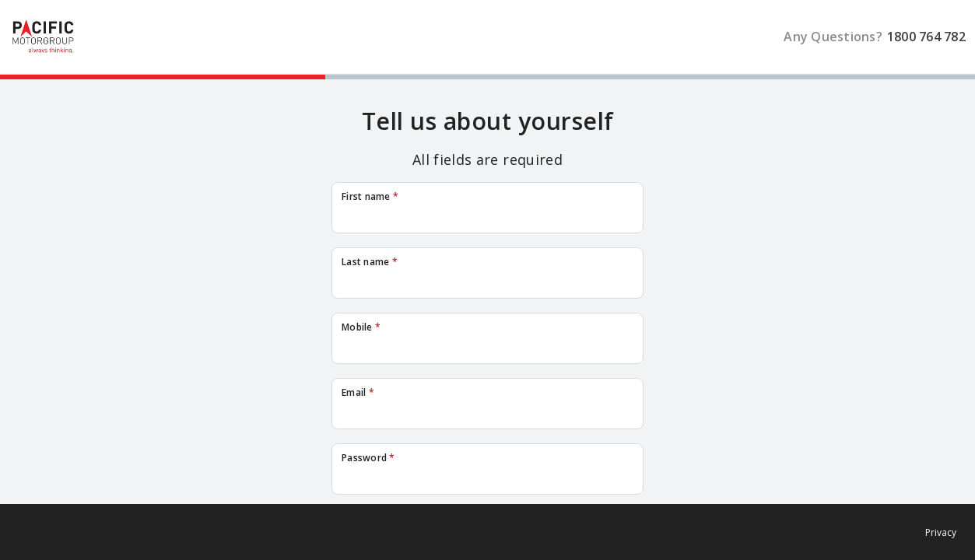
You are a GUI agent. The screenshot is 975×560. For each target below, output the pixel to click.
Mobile (361, 327)
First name (370, 197)
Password (368, 458)
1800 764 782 (926, 37)
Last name (370, 262)
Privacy (941, 532)
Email (358, 393)
